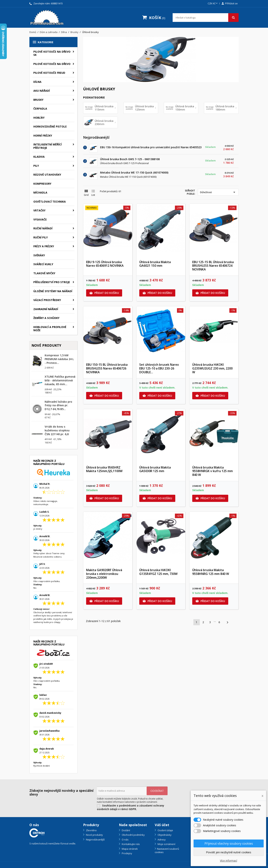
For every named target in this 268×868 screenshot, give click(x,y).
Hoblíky (39, 118)
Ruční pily (41, 237)
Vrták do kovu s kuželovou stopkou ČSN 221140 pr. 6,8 (57, 430)
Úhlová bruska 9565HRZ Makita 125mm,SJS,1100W (104, 469)
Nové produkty (94, 835)
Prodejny (127, 853)
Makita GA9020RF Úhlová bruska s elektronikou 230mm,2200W (104, 574)
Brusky (38, 100)
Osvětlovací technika (50, 202)
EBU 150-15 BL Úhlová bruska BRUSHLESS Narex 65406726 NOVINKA (107, 368)
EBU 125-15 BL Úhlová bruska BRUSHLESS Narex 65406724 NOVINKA (213, 266)
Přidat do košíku (104, 293)
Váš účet (162, 825)
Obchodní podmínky (133, 835)
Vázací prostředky (47, 300)
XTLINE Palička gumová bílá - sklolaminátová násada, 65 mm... (60, 380)
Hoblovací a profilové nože (50, 329)
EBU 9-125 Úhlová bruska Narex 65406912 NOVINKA (105, 264)
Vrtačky (39, 210)
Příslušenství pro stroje (52, 282)
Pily (36, 166)
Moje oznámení (166, 844)
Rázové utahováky (47, 175)
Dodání (126, 830)
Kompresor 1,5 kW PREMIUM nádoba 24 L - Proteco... (59, 359)
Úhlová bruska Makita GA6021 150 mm (155, 264)
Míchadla (40, 192)
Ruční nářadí (43, 228)
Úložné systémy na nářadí (53, 291)
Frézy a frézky (44, 246)
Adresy (161, 840)
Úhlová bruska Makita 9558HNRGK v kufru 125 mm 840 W (212, 471)
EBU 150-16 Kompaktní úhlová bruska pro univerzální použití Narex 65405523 (151, 147)
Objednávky (164, 835)
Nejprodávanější (95, 840)
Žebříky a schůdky (46, 318)
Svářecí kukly (43, 264)
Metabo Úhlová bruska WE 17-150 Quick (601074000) (134, 172)
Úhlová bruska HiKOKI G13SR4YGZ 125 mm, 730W (158, 572)
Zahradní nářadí (46, 309)
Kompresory (42, 184)
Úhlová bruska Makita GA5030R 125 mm (155, 469)
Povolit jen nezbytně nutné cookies (229, 852)
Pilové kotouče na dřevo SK (52, 53)
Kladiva (39, 157)
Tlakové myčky (44, 273)
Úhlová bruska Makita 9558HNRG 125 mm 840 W (211, 572)
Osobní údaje (165, 830)
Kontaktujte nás (131, 844)
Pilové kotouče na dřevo (52, 64)
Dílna (37, 82)
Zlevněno (91, 830)
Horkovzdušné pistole (50, 126)
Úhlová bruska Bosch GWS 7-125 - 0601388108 (130, 159)
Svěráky (39, 255)
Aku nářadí (42, 91)
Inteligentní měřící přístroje (47, 146)
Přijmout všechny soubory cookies (229, 843)
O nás (125, 840)
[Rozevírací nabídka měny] (213, 4)
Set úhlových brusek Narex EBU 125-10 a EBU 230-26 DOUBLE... (159, 368)
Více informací (229, 861)
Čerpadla (40, 109)
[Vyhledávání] (206, 18)
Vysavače (40, 219)
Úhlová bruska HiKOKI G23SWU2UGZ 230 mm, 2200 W (212, 368)
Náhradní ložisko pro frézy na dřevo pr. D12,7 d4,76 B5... (58, 405)
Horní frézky (43, 136)
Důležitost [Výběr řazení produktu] (218, 192)
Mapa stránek (129, 849)
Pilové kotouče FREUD (49, 73)
